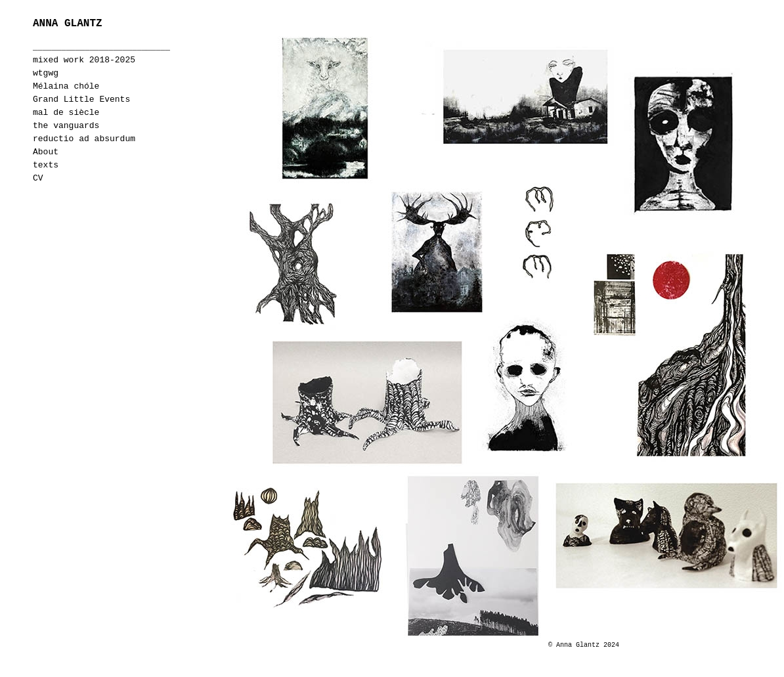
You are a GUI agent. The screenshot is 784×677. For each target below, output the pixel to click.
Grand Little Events (81, 99)
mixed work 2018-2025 (84, 60)
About (46, 152)
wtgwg (46, 73)
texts (46, 165)
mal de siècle (66, 113)
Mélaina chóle (66, 86)
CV (38, 178)
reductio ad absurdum (84, 139)
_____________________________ (101, 47)
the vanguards (66, 126)
